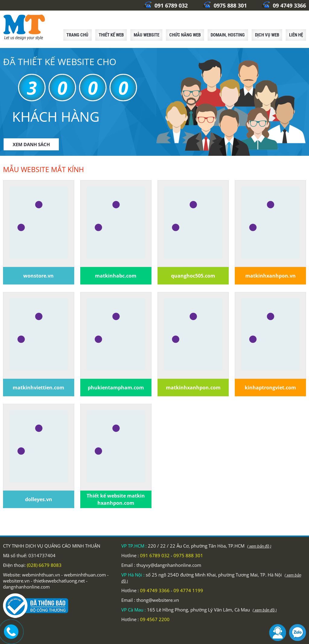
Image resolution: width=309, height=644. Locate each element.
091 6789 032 (166, 5)
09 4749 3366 (284, 5)
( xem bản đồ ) (259, 546)
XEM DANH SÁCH (31, 144)
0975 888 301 (225, 5)
